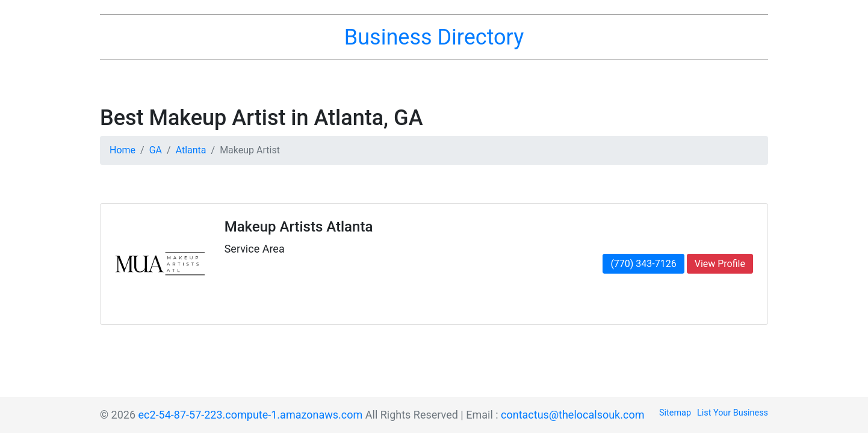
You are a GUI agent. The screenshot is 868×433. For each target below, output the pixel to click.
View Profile (720, 264)
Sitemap (675, 413)
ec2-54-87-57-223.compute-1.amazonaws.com (251, 415)
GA (156, 150)
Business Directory (434, 37)
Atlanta (191, 150)
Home (122, 150)
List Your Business (733, 413)
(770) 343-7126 (643, 264)
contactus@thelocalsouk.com (572, 415)
